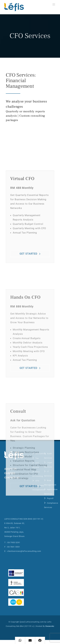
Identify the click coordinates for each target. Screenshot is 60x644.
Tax (37, 458)
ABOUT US (11, 469)
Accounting (41, 454)
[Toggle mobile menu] (54, 4)
